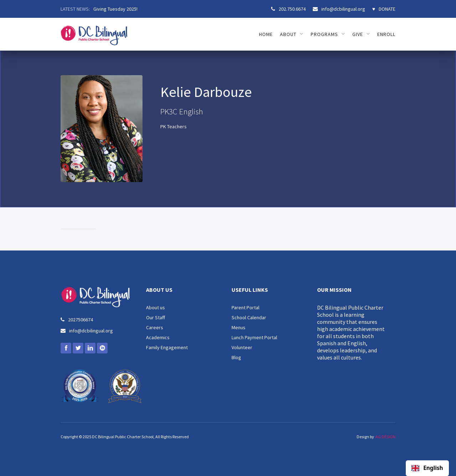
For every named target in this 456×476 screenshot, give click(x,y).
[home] (94, 32)
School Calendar (249, 317)
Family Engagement (167, 347)
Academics (158, 337)
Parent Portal (245, 307)
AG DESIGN (385, 437)
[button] (292, 34)
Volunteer (242, 347)
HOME (266, 34)
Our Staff (156, 317)
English (427, 468)
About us (156, 307)
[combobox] (427, 468)
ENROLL (386, 34)
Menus (239, 327)
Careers (155, 327)
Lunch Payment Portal (254, 337)
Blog (236, 357)
